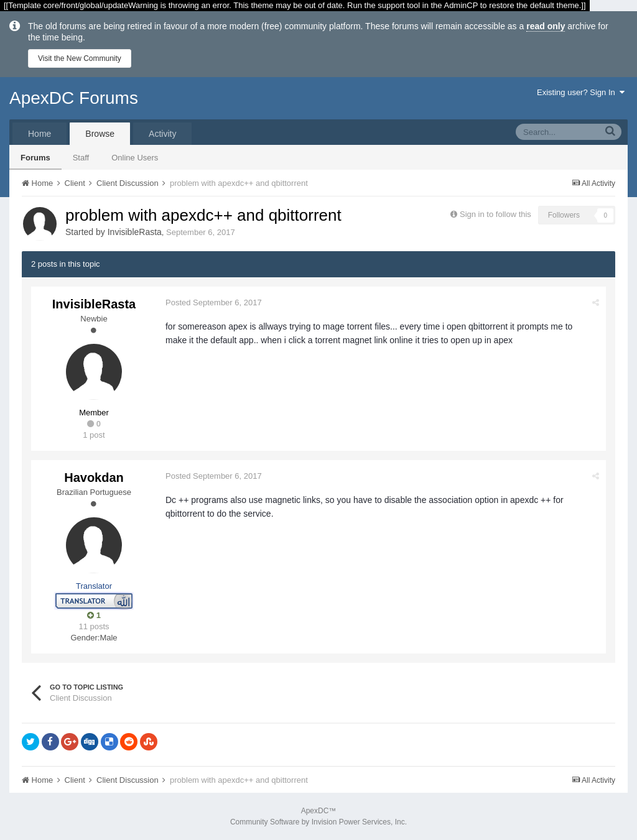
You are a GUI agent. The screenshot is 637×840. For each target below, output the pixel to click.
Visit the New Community (80, 58)
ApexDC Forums (74, 98)
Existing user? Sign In (581, 92)
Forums (35, 158)
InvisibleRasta (135, 232)
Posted (214, 302)
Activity (162, 134)
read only (546, 26)
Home (40, 134)
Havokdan (94, 478)
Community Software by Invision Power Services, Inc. (318, 822)
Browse (100, 134)
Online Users (135, 158)
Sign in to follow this (495, 214)
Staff (81, 158)
